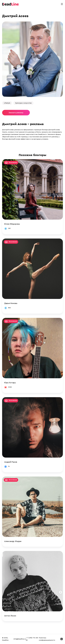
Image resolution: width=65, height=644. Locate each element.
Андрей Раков (11, 462)
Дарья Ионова (11, 303)
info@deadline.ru (20, 639)
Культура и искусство (23, 103)
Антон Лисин (10, 616)
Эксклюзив (13, 163)
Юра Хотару (10, 383)
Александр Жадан (13, 541)
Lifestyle (7, 103)
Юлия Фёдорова (12, 224)
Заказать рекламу (16, 113)
